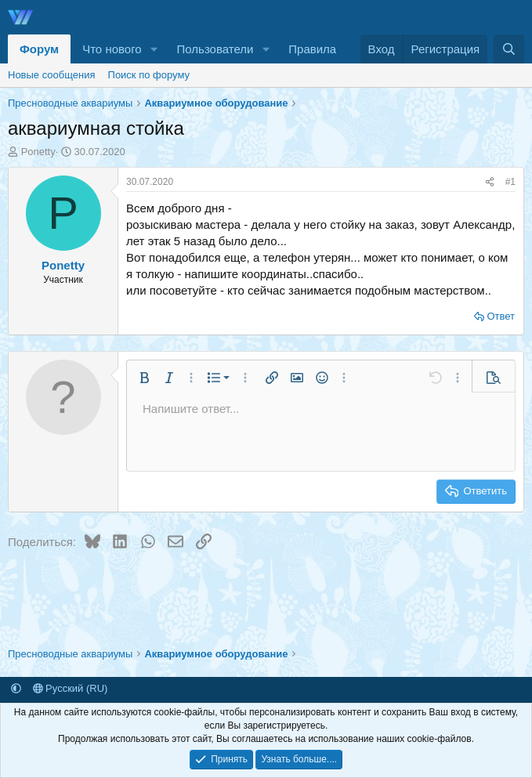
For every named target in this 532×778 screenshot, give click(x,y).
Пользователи (215, 49)
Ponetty (38, 152)
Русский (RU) (71, 688)
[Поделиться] (490, 182)
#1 (510, 182)
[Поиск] (509, 49)
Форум (39, 49)
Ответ (501, 316)
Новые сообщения (52, 75)
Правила (312, 49)
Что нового (112, 49)
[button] (154, 49)
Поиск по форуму (149, 75)
